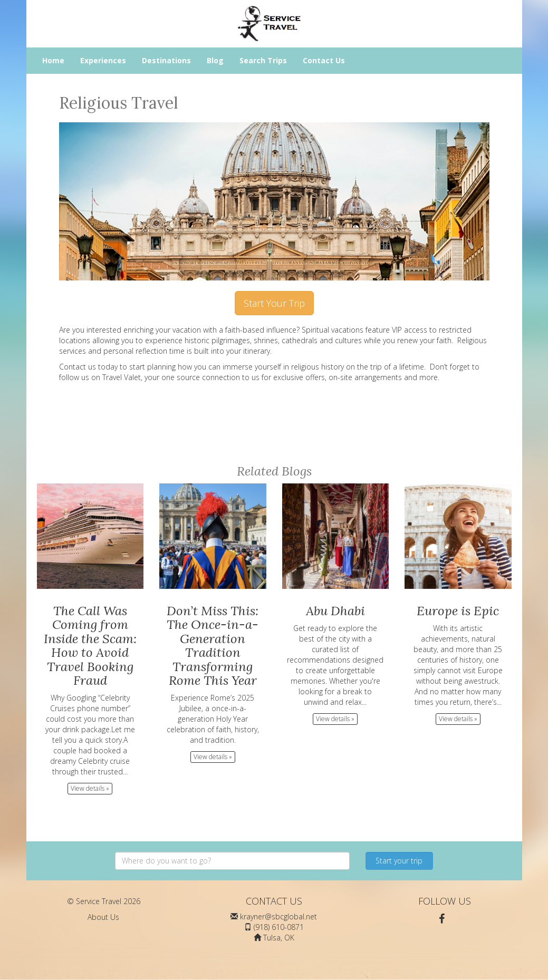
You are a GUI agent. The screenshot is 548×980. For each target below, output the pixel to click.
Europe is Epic (458, 611)
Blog (215, 60)
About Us (103, 917)
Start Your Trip (274, 303)
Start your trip (399, 861)
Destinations (166, 60)
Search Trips (263, 60)
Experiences (103, 60)
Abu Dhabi (335, 611)
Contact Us (324, 60)
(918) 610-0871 (279, 927)
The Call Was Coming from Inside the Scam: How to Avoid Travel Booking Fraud (90, 646)
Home (53, 60)
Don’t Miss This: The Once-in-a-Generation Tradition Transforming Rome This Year (213, 646)
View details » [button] (90, 788)
